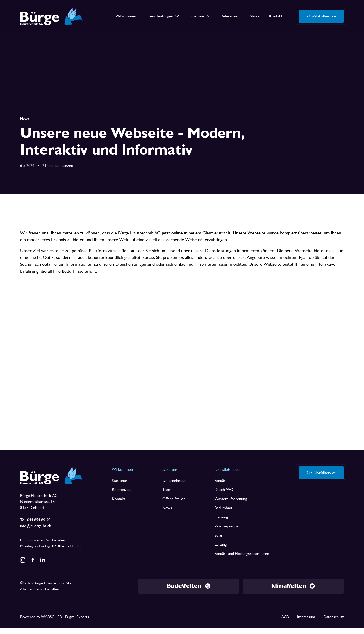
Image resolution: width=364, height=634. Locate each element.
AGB (285, 617)
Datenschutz (334, 617)
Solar (219, 535)
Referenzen (121, 490)
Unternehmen (174, 480)
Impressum (306, 617)
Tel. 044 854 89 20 (35, 520)
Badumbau (223, 508)
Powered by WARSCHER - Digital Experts (55, 617)
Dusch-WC (224, 490)
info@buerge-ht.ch (36, 526)
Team (167, 490)
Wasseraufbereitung (231, 499)
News (167, 508)
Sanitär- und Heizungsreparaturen (242, 553)
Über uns (170, 469)
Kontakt (119, 499)
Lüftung (221, 544)
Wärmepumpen (227, 526)
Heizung (221, 517)
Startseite (120, 480)
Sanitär (220, 480)
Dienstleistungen (228, 469)
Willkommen (122, 469)
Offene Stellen (174, 499)
